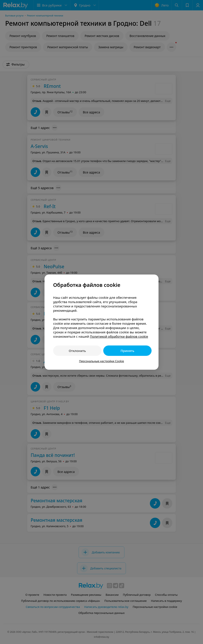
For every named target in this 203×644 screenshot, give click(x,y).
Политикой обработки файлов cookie (119, 336)
